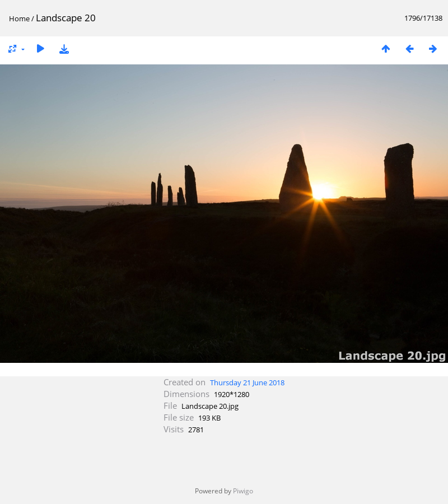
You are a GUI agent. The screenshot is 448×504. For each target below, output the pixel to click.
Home (19, 18)
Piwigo (243, 491)
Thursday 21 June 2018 (247, 382)
